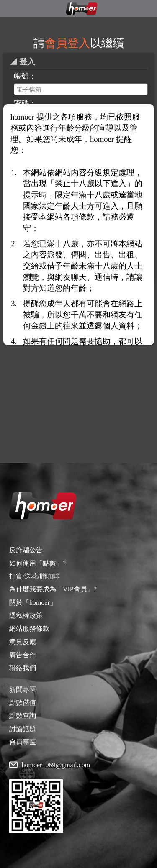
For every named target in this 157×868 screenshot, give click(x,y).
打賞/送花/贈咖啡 (35, 576)
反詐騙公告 (26, 550)
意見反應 (23, 642)
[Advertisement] (78, 367)
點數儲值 (23, 703)
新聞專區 (23, 690)
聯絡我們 (23, 668)
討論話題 (23, 729)
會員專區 (23, 742)
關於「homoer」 (33, 603)
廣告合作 (23, 655)
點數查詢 (23, 716)
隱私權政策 (26, 616)
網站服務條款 (29, 629)
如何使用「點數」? (37, 563)
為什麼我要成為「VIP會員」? (53, 589)
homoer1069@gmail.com (56, 765)
